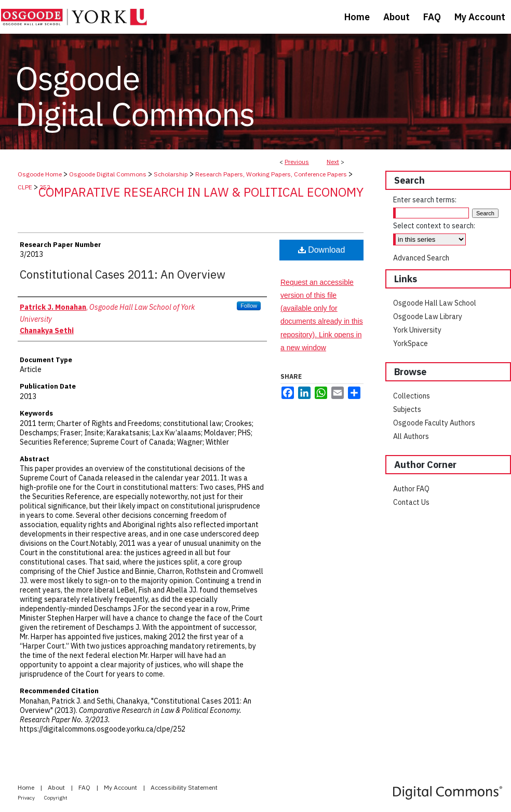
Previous (297, 162)
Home (27, 787)
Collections (412, 396)
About (57, 787)
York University (417, 330)
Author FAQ (411, 489)
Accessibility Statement (184, 787)
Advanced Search (421, 258)
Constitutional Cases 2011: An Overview (123, 274)
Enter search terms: (425, 200)
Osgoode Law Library (428, 316)
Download (322, 250)
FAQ (85, 787)
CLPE (25, 187)
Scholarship (171, 174)
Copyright (56, 798)
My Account (121, 787)
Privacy (27, 798)
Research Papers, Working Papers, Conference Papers (271, 174)
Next (333, 162)
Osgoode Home (40, 174)
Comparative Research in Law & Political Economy (201, 192)
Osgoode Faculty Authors (434, 423)
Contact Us (411, 502)
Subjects (407, 409)
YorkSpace (411, 343)
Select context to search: (434, 226)
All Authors (411, 436)
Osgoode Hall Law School (435, 303)
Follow (249, 306)
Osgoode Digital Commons (108, 174)
